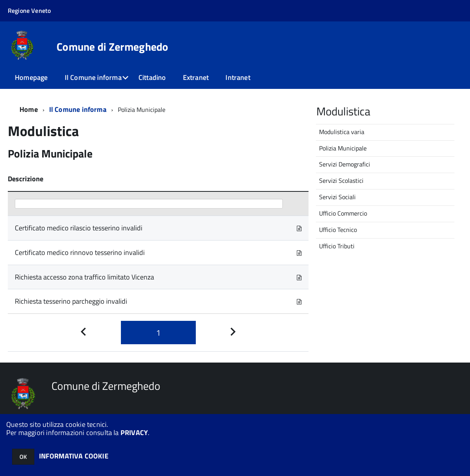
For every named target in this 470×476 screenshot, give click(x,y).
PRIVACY (134, 433)
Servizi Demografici (345, 164)
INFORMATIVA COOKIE (74, 456)
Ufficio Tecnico (338, 230)
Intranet (238, 77)
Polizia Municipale (343, 148)
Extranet (196, 77)
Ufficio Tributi (337, 246)
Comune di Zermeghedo (113, 47)
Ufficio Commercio (343, 213)
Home (29, 109)
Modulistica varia (342, 132)
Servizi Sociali (337, 197)
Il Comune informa (93, 77)
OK (23, 457)
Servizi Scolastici (341, 180)
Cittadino (152, 77)
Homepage (31, 77)
